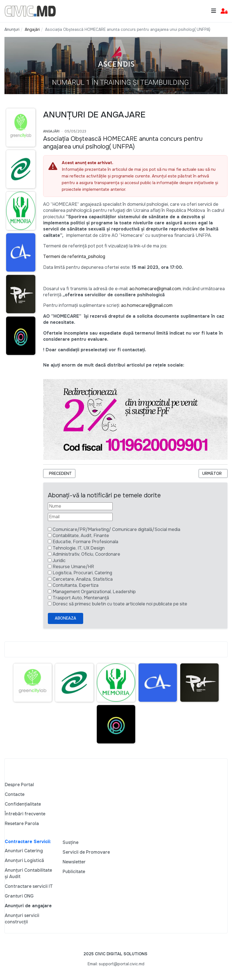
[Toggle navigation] (214, 11)
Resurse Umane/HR (73, 567)
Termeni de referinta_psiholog (74, 256)
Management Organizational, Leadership (94, 592)
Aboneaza (66, 618)
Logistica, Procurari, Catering (82, 573)
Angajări (51, 131)
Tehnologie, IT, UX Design (79, 548)
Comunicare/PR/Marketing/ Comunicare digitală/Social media (116, 529)
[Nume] (80, 506)
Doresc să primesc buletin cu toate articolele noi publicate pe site (120, 604)
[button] (224, 11)
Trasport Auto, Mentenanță (81, 598)
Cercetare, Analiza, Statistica (83, 579)
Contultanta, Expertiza (76, 585)
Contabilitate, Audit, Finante (81, 536)
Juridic (59, 561)
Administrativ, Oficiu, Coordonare (86, 554)
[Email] (80, 517)
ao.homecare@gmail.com (155, 289)
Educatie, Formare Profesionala (85, 542)
